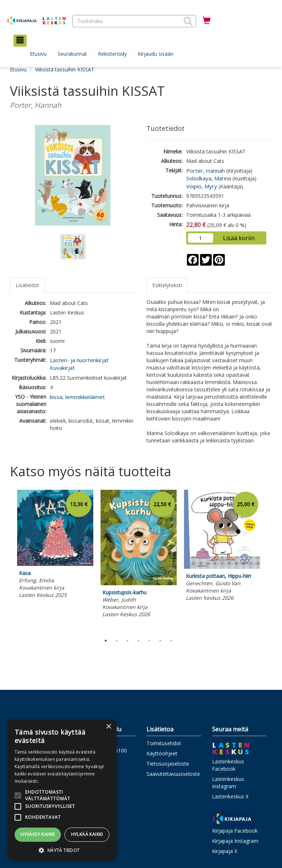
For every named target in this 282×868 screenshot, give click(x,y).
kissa (56, 397)
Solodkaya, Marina (209, 178)
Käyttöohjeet (162, 753)
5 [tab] (149, 641)
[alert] (62, 790)
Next (269, 560)
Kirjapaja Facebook (235, 831)
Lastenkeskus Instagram (228, 783)
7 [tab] (171, 641)
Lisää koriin (239, 238)
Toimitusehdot (164, 743)
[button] (188, 21)
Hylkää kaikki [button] (87, 834)
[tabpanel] (55, 545)
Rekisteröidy (112, 54)
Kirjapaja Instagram (235, 841)
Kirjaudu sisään (156, 54)
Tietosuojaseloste (168, 764)
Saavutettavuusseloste (173, 774)
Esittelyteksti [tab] (167, 285)
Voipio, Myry (202, 186)
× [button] (108, 727)
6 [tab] (160, 641)
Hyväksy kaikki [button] (38, 834)
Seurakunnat (72, 54)
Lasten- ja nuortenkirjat (79, 360)
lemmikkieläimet (85, 397)
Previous (8, 560)
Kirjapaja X (225, 851)
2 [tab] (117, 641)
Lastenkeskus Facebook (228, 765)
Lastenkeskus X (230, 796)
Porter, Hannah (205, 171)
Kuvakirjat (62, 368)
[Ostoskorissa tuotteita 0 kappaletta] (207, 21)
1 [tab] (106, 641)
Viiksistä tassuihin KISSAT (65, 69)
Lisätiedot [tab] (27, 285)
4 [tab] (138, 641)
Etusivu (38, 54)
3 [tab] (128, 641)
